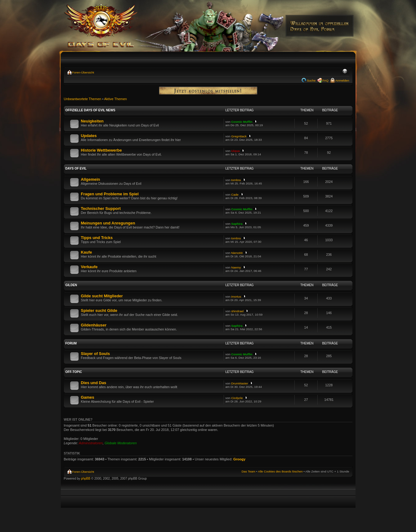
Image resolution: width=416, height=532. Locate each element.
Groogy (239, 459)
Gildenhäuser (94, 325)
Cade (235, 195)
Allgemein (91, 179)
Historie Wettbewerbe (101, 150)
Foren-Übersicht (83, 72)
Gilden (71, 285)
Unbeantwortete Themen (83, 99)
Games (88, 397)
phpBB (86, 479)
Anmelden (342, 80)
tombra (236, 180)
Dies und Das (94, 383)
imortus (236, 297)
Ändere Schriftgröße (345, 72)
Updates (89, 136)
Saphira (237, 224)
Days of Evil (76, 168)
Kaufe (87, 252)
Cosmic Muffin (242, 122)
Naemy (236, 267)
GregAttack (239, 136)
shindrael (237, 311)
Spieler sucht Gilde (99, 310)
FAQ (325, 80)
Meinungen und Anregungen (108, 223)
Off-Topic (74, 372)
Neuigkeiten (92, 121)
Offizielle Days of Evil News (90, 110)
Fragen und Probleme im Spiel (110, 194)
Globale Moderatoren (121, 443)
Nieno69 (237, 253)
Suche (311, 80)
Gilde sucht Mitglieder (102, 296)
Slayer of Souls (96, 354)
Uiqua (235, 151)
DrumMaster (239, 383)
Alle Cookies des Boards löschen (280, 471)
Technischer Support (101, 208)
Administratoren (91, 443)
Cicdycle (237, 398)
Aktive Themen (116, 99)
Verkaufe (89, 267)
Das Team (248, 471)
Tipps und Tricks (97, 238)
